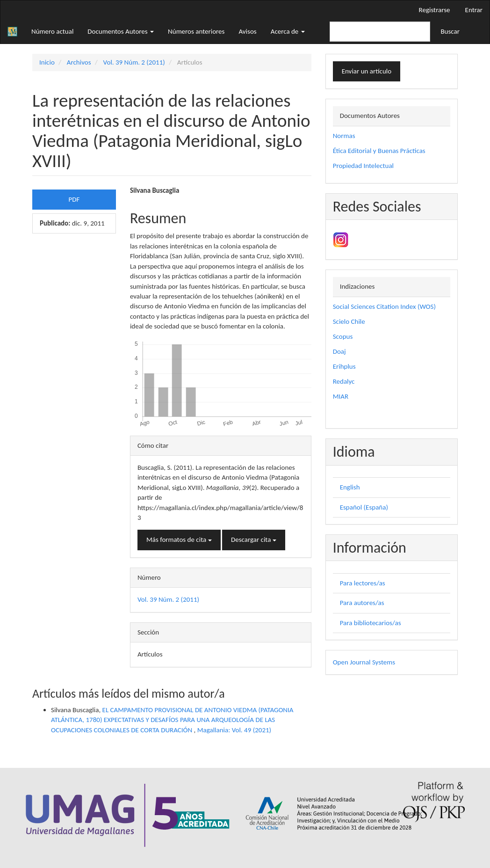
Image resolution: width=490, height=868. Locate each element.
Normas (344, 136)
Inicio (47, 62)
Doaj (339, 351)
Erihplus (344, 366)
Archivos (79, 62)
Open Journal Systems (364, 662)
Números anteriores (196, 31)
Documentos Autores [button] (121, 31)
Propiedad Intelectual (363, 166)
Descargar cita (254, 540)
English (350, 487)
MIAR (341, 396)
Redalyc (344, 381)
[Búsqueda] (380, 32)
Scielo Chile (349, 321)
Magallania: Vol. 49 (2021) (234, 730)
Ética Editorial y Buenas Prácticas (379, 151)
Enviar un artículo (367, 71)
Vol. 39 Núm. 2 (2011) (134, 62)
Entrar (474, 10)
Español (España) (364, 507)
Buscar (450, 31)
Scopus (343, 336)
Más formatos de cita (179, 540)
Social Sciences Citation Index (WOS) (384, 306)
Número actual (52, 31)
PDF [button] (74, 199)
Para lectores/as (363, 583)
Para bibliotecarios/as (371, 623)
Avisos (247, 31)
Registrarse (435, 10)
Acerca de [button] (288, 31)
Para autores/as (362, 603)
